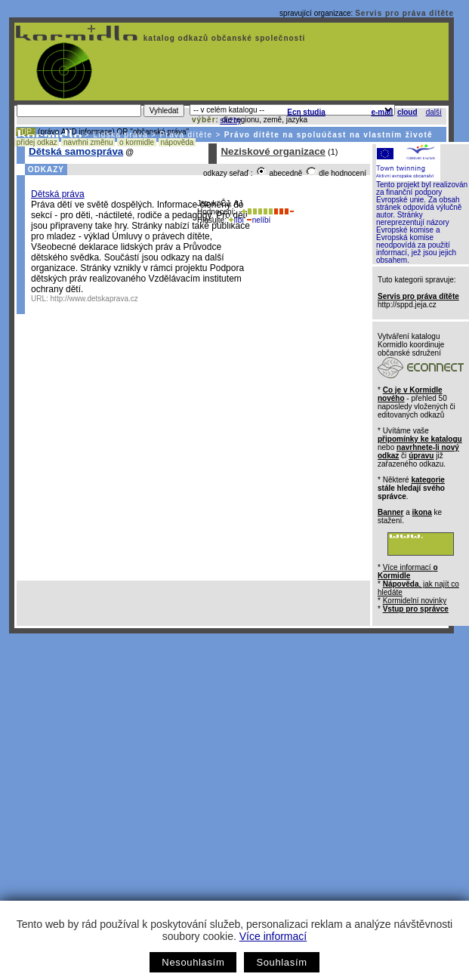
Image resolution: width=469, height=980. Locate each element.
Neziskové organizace (273, 151)
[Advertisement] (142, 783)
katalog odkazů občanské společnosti (223, 38)
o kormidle (137, 142)
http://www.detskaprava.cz (94, 299)
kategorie (427, 480)
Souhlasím (281, 962)
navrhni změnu (88, 142)
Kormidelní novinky (415, 601)
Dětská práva (58, 194)
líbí (236, 220)
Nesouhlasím (193, 962)
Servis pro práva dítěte (404, 13)
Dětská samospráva (76, 151)
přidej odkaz (37, 142)
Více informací (273, 936)
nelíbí (258, 220)
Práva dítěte (187, 135)
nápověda (177, 142)
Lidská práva (120, 135)
